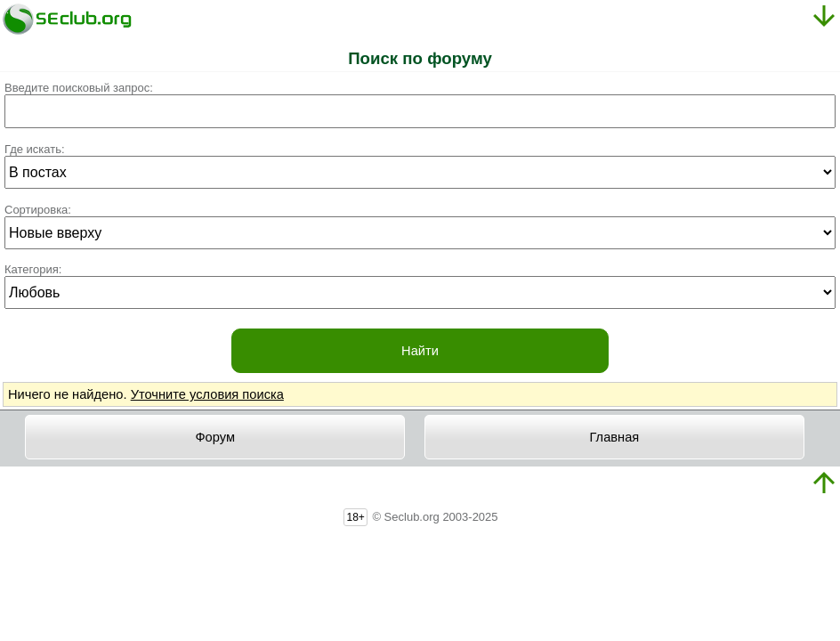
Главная (615, 437)
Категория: (33, 269)
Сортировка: (38, 210)
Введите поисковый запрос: (79, 88)
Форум (215, 437)
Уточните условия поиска (207, 394)
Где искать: (35, 149)
